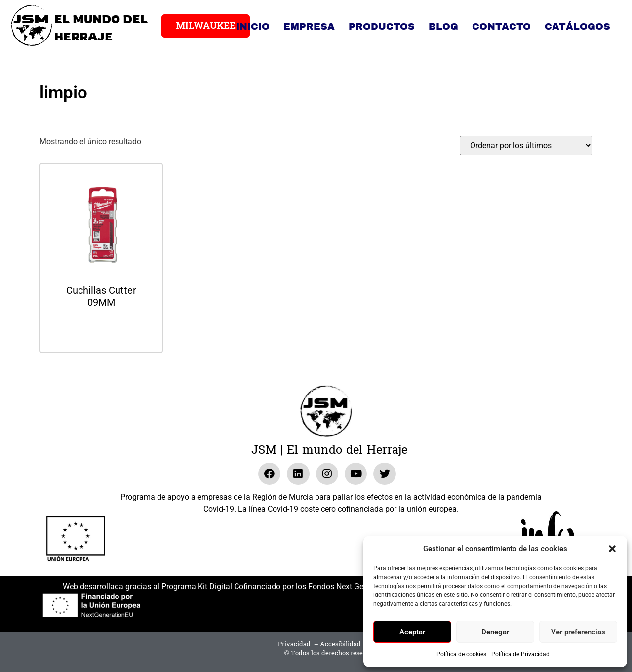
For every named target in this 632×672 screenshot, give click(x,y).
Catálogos (577, 26)
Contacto (501, 26)
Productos (382, 26)
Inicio (253, 26)
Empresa (309, 26)
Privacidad (294, 644)
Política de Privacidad (520, 654)
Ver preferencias (578, 632)
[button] (612, 549)
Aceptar (412, 632)
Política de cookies (461, 654)
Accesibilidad (340, 644)
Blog (443, 26)
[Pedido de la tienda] (526, 145)
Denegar (495, 632)
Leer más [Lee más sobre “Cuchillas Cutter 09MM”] (101, 329)
